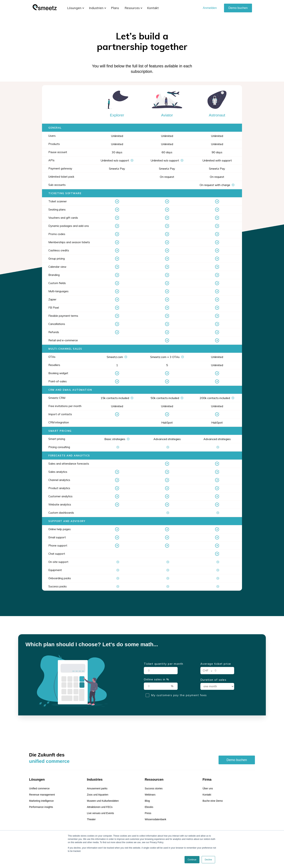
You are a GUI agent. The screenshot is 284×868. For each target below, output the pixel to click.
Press (148, 813)
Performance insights (41, 807)
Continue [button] (192, 860)
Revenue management (42, 795)
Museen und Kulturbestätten (103, 801)
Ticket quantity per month (164, 664)
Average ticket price (216, 664)
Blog (147, 801)
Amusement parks (97, 788)
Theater (91, 819)
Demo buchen (238, 8)
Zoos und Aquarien (98, 795)
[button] (74, 8)
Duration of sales (213, 680)
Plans (115, 8)
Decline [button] (208, 860)
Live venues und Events (100, 813)
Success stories (154, 788)
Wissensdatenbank (155, 819)
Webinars (150, 795)
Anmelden (210, 8)
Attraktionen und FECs (100, 807)
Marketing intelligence (41, 801)
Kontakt (153, 8)
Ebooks (149, 807)
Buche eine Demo (213, 801)
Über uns (208, 788)
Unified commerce (39, 788)
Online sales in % (157, 679)
